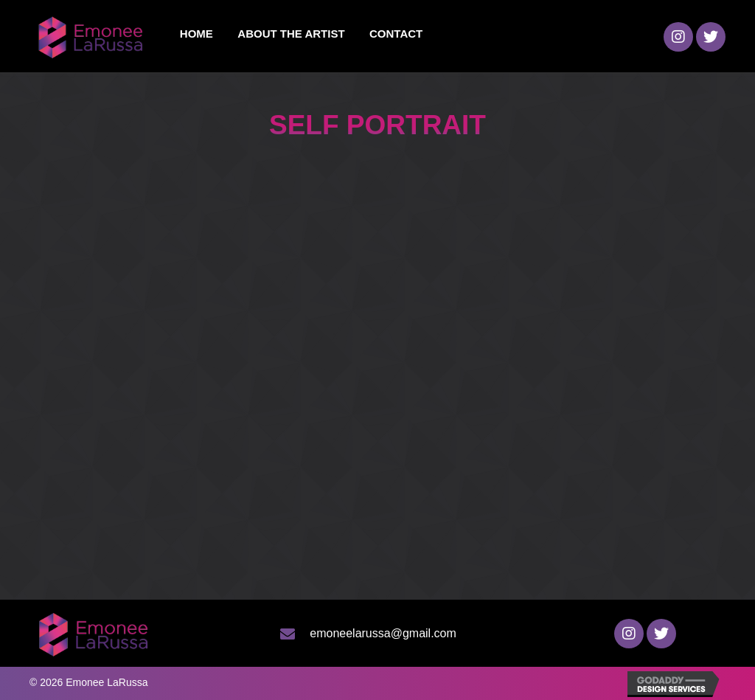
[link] (196, 34)
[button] (678, 37)
